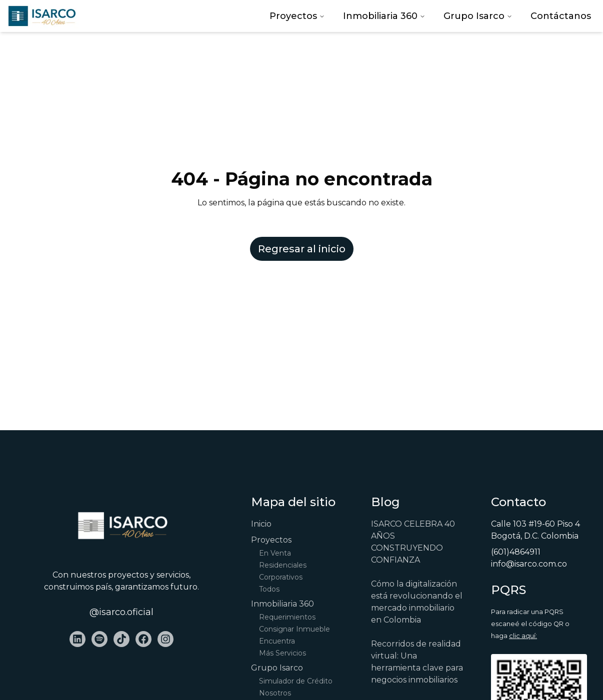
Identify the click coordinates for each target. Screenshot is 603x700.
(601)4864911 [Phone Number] (516, 552)
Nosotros (275, 693)
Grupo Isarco (478, 16)
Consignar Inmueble (294, 629)
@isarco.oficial (121, 612)
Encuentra (277, 641)
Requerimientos (287, 617)
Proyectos (297, 16)
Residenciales (283, 565)
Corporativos (281, 577)
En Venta (275, 553)
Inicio (261, 524)
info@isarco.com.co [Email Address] (529, 564)
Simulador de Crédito (296, 681)
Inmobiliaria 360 (384, 16)
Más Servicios (282, 653)
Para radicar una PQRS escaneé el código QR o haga (530, 624)
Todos (269, 589)
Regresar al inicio (302, 249)
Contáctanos (561, 16)
